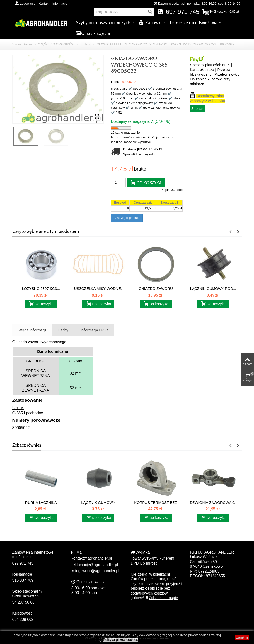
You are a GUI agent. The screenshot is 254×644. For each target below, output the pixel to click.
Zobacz (197, 109)
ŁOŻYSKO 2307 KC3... (41, 288)
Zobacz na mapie (161, 598)
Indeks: (116, 82)
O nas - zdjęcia (93, 33)
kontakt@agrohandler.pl (92, 558)
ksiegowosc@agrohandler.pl (95, 571)
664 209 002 (23, 620)
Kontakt (44, 4)
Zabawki (150, 23)
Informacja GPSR (94, 330)
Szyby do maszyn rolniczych (103, 23)
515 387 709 (23, 580)
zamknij (242, 637)
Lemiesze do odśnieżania (194, 23)
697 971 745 (178, 12)
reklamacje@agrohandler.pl (95, 565)
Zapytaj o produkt (127, 218)
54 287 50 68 (24, 602)
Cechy (63, 330)
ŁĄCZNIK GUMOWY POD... (213, 288)
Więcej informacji (32, 330)
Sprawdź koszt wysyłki (139, 154)
